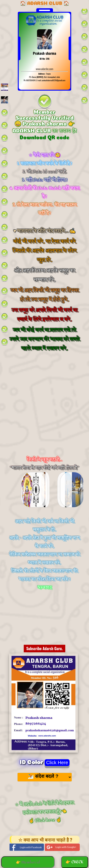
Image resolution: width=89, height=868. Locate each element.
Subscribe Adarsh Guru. (45, 649)
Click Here (57, 763)
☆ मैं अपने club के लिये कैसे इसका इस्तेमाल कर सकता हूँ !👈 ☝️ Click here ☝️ (44, 812)
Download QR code (44, 137)
